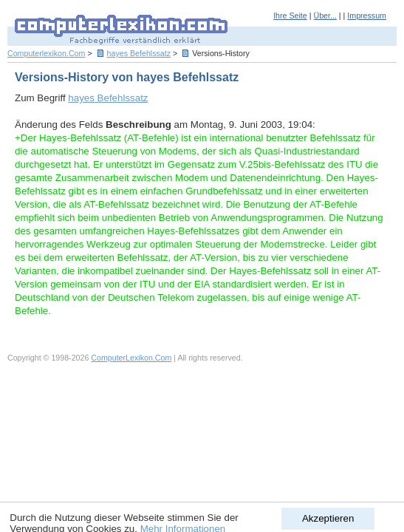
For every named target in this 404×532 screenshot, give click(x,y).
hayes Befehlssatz (139, 53)
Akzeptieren (328, 518)
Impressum (367, 16)
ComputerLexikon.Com (131, 358)
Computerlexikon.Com (46, 53)
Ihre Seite (290, 16)
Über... (325, 16)
